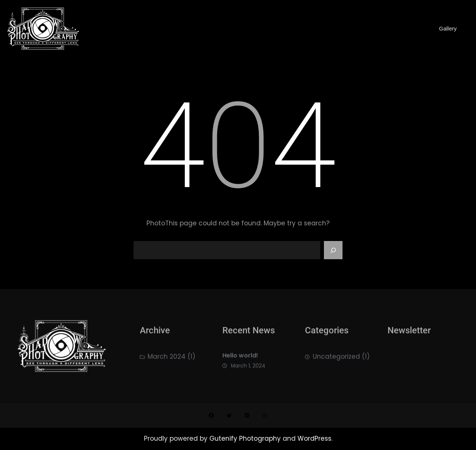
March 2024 (167, 360)
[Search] (333, 250)
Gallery (448, 28)
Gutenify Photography (246, 438)
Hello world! (240, 360)
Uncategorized (336, 360)
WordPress (314, 438)
